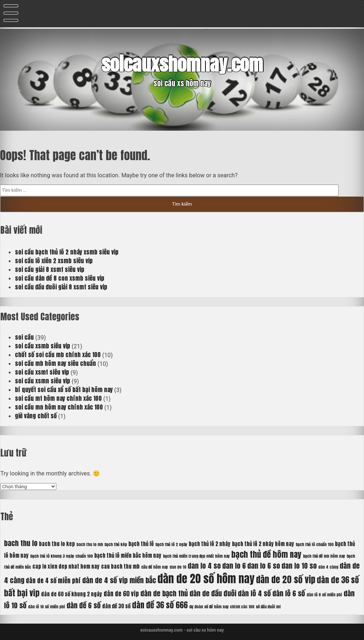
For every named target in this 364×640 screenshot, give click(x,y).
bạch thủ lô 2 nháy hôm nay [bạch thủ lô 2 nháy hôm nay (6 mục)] (263, 544)
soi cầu (24, 337)
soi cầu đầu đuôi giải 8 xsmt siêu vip (61, 287)
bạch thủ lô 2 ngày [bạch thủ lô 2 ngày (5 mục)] (171, 544)
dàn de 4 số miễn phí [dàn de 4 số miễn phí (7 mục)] (53, 581)
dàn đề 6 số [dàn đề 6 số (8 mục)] (84, 605)
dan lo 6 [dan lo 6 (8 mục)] (234, 566)
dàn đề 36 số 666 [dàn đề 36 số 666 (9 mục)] (160, 605)
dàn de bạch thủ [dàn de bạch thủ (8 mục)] (164, 593)
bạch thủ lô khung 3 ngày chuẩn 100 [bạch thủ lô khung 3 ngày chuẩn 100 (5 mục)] (61, 556)
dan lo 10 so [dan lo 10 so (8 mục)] (299, 566)
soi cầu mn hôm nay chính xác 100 (59, 407)
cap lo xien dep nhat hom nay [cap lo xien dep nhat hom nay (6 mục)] (66, 566)
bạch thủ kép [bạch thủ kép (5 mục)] (116, 544)
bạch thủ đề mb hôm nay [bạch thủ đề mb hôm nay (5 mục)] (324, 556)
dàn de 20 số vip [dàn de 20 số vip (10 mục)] (286, 580)
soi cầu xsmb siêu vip (43, 346)
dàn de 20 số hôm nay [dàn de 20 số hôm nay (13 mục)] (206, 579)
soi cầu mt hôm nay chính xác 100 (58, 398)
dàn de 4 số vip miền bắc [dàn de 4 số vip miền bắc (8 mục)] (119, 580)
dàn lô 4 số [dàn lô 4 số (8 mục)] (254, 593)
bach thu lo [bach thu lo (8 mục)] (21, 543)
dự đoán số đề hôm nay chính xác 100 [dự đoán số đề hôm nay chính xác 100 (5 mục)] (222, 607)
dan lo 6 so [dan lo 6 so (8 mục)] (264, 566)
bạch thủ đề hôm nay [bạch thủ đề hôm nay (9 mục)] (266, 554)
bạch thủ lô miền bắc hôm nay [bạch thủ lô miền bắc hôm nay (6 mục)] (128, 556)
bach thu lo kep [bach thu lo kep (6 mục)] (57, 544)
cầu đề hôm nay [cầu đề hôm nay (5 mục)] (155, 567)
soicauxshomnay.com (182, 64)
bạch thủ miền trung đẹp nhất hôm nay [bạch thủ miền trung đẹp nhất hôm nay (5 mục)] (196, 556)
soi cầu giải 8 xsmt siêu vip (50, 269)
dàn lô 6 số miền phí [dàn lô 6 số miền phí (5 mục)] (324, 595)
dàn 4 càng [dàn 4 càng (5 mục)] (328, 567)
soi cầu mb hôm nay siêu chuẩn (55, 363)
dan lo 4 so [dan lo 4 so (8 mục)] (204, 566)
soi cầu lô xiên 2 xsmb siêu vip (54, 261)
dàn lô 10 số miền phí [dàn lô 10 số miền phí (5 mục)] (47, 607)
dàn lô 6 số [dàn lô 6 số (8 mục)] (289, 593)
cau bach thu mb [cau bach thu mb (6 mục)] (120, 566)
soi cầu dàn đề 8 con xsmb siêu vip (60, 278)
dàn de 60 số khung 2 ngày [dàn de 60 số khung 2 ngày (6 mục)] (72, 594)
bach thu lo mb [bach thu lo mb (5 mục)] (90, 544)
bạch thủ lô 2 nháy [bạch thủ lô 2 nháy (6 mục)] (210, 544)
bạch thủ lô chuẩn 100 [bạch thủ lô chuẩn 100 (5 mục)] (315, 544)
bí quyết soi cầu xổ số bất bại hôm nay (64, 390)
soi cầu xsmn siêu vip (43, 381)
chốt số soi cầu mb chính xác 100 (58, 355)
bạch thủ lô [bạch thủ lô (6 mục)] (141, 544)
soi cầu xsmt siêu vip (42, 372)
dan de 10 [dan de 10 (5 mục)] (178, 567)
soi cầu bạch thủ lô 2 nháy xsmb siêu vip (67, 252)
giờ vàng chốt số (36, 416)
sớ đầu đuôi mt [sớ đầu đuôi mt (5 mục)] (268, 607)
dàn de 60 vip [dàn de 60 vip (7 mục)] (121, 594)
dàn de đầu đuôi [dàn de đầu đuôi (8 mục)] (213, 593)
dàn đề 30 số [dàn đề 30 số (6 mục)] (116, 606)
